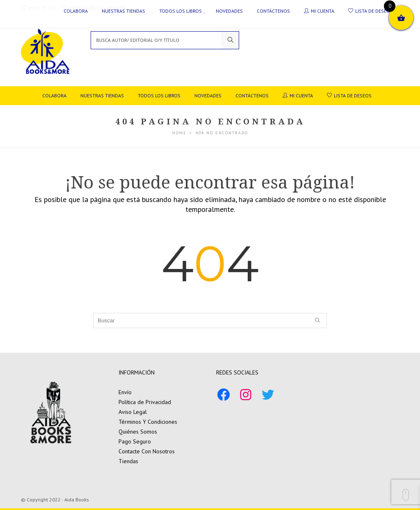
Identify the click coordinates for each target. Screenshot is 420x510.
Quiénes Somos (138, 432)
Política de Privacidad (145, 402)
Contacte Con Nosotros (147, 451)
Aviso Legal (133, 412)
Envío (125, 392)
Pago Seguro (135, 441)
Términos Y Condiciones (148, 422)
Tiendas (128, 461)
